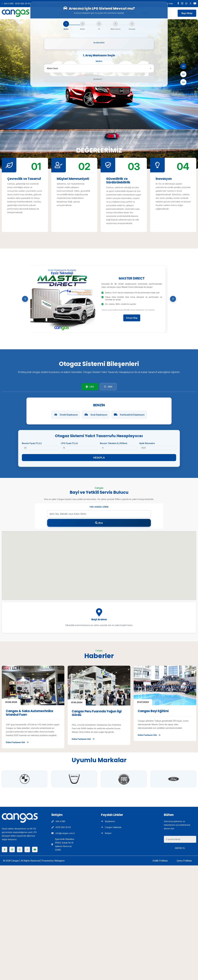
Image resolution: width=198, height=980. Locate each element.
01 (183, 66)
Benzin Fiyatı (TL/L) (32, 443)
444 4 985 (9, 4)
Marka (99, 61)
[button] (25, 299)
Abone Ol (180, 848)
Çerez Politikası (184, 861)
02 (183, 74)
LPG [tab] (90, 387)
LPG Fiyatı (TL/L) (69, 443)
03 (183, 82)
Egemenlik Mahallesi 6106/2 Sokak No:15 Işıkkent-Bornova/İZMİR (63, 844)
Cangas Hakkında (111, 827)
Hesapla (99, 458)
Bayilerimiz (108, 821)
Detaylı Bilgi (134, 318)
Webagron (59, 861)
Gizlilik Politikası (160, 861)
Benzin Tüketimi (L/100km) (114, 443)
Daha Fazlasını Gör (17, 742)
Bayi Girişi (187, 13)
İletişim (106, 833)
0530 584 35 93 (23, 4)
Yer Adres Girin (99, 507)
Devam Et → (99, 79)
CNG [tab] (108, 387)
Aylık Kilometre (147, 443)
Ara (99, 523)
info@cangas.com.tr (63, 833)
